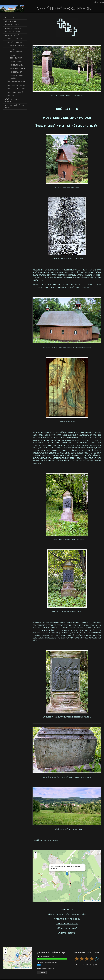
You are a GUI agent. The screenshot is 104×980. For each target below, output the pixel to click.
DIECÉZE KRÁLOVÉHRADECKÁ (67, 924)
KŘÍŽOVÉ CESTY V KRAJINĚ (67, 928)
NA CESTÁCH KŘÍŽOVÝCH (67, 933)
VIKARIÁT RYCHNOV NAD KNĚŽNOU (67, 919)
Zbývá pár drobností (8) (47, 962)
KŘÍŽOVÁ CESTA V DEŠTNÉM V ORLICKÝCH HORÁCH (67, 914)
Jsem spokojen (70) (46, 956)
